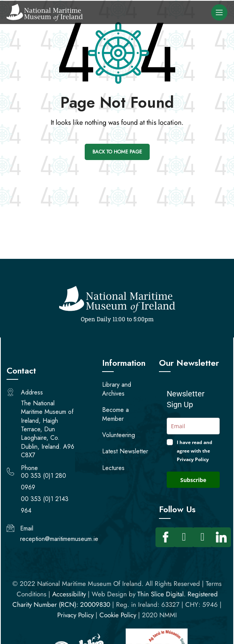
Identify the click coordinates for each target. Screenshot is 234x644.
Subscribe (193, 480)
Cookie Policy (118, 615)
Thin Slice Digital (161, 594)
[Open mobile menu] (219, 12)
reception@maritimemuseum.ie (59, 539)
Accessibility (69, 594)
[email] (193, 426)
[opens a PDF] (127, 452)
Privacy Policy (75, 615)
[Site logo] (45, 12)
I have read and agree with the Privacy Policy (195, 451)
